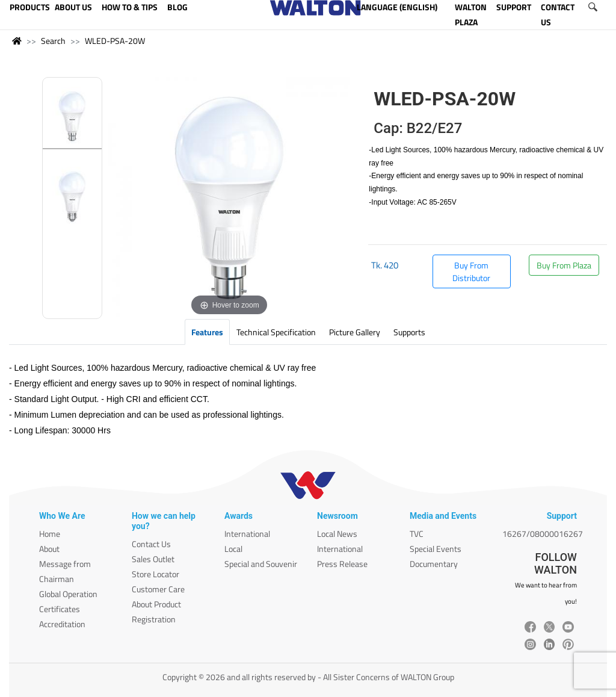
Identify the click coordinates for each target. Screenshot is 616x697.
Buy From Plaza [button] (564, 265)
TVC (417, 534)
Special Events (436, 549)
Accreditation (62, 624)
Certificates (60, 609)
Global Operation (68, 594)
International (247, 534)
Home (50, 534)
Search (53, 41)
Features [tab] (207, 332)
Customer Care (158, 589)
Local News (337, 534)
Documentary (434, 564)
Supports (409, 332)
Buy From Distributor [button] (471, 271)
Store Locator (156, 574)
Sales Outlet (153, 559)
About (49, 549)
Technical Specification (276, 332)
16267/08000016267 (543, 534)
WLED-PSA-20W (115, 41)
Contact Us (151, 544)
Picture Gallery (355, 332)
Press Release (342, 564)
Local (233, 549)
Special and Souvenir (261, 564)
